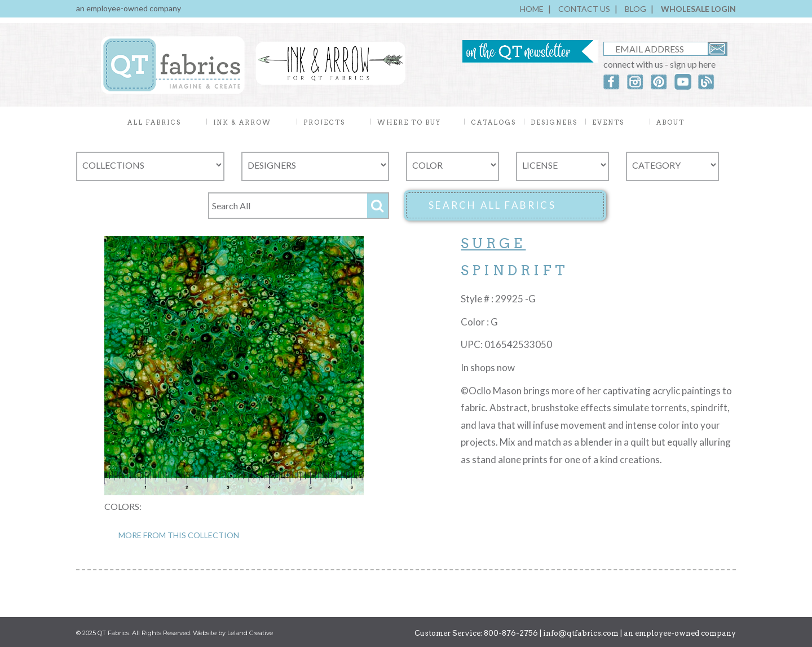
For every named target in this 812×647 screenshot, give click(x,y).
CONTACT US (584, 9)
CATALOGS (493, 122)
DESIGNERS (554, 122)
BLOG (636, 9)
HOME (532, 9)
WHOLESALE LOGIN (698, 9)
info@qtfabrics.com (581, 633)
